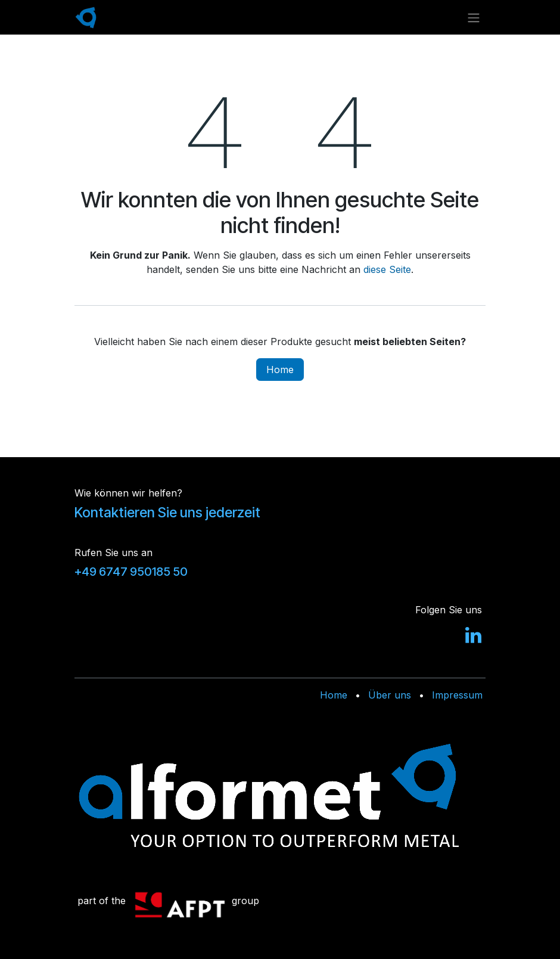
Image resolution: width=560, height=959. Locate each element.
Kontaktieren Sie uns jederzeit (167, 513)
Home (280, 370)
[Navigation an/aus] (474, 17)
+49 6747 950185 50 (131, 572)
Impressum (457, 695)
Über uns (390, 695)
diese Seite (387, 269)
